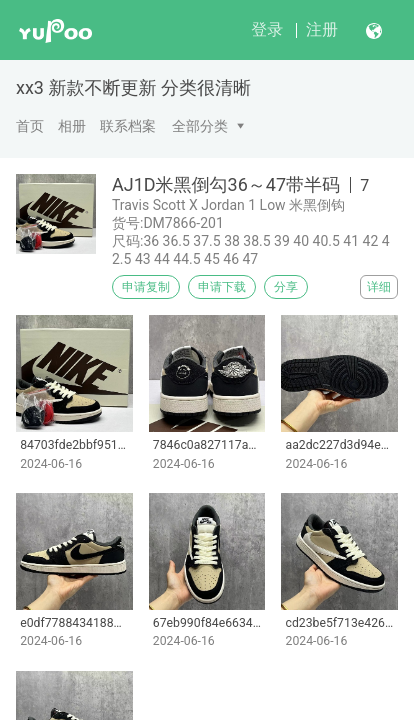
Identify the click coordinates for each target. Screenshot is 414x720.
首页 (30, 126)
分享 (286, 287)
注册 (322, 29)
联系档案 (128, 126)
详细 (379, 287)
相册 (72, 126)
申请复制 (146, 287)
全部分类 (200, 126)
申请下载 (222, 287)
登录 (267, 29)
